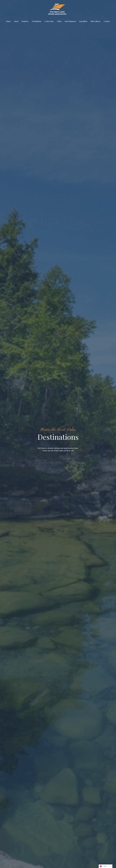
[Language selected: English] (106, 866)
